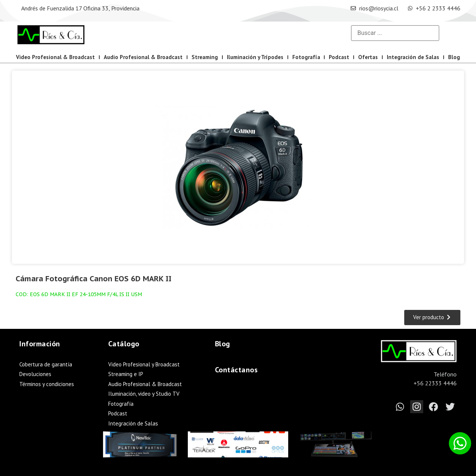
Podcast (339, 57)
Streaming (205, 57)
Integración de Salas (413, 57)
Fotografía (306, 57)
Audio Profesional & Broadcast (143, 57)
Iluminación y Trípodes (255, 57)
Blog (454, 57)
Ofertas (368, 57)
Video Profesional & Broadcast (55, 57)
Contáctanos (237, 370)
